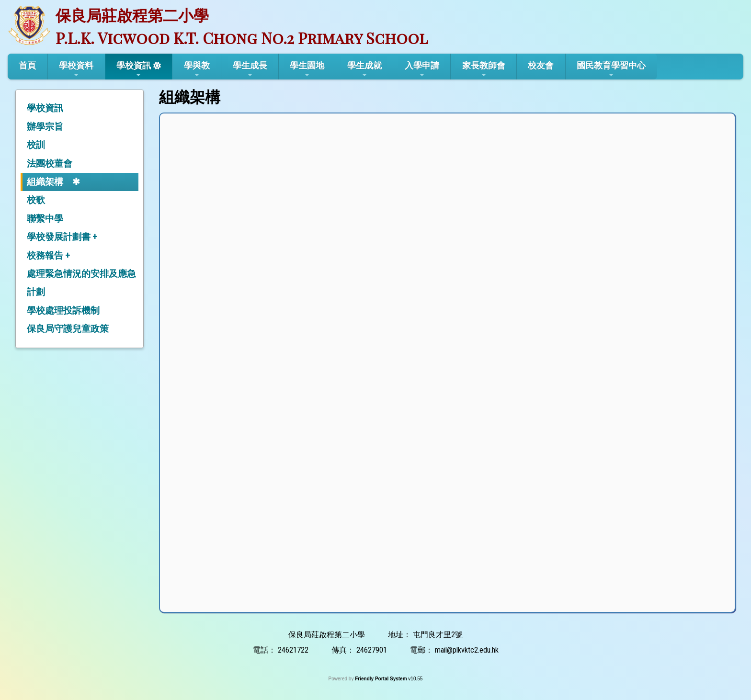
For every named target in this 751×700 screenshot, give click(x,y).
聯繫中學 (45, 219)
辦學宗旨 (45, 127)
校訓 (36, 145)
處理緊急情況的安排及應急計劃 (81, 283)
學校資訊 (134, 69)
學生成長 (250, 69)
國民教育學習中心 (611, 69)
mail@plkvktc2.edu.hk (467, 650)
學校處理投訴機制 (63, 310)
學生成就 (364, 69)
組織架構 (45, 182)
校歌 (36, 200)
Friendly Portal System (381, 679)
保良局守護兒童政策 (68, 329)
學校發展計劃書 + (62, 237)
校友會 (541, 65)
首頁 (27, 65)
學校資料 (76, 69)
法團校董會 (50, 164)
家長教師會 (484, 69)
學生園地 (307, 69)
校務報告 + (48, 255)
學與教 (197, 69)
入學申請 (422, 69)
